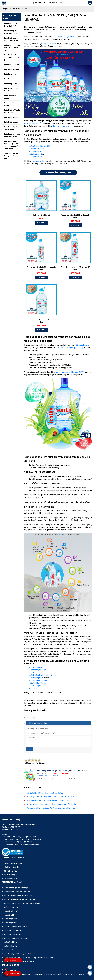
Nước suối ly (33, 688)
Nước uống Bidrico (11, 942)
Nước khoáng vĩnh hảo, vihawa (11, 90)
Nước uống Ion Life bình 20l (39, 146)
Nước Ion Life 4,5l (36, 157)
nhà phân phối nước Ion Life (63, 126)
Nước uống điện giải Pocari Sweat (16, 950)
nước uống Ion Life (67, 37)
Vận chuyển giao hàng (12, 867)
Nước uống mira (10, 74)
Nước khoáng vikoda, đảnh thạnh (12, 111)
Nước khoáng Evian (36, 678)
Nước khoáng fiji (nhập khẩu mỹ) (10, 25)
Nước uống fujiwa (11, 79)
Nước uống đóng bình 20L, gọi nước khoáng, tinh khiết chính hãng (28, 958)
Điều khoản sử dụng (11, 879)
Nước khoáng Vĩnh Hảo (37, 670)
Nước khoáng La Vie (11, 907)
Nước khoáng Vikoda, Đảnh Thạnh (16, 938)
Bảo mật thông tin (11, 875)
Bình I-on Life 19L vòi (41, 215)
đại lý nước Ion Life (49, 44)
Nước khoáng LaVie (36, 667)
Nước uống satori (10, 84)
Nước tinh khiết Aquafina (38, 680)
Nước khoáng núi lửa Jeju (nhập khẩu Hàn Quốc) (22, 903)
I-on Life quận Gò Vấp (19, 9)
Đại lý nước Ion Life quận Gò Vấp (71, 348)
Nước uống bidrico (11, 117)
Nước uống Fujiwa (10, 919)
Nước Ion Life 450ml (37, 151)
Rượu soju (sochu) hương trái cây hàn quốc (11, 156)
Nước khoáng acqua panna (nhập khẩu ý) (12, 39)
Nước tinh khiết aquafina (10, 97)
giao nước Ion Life (38, 161)
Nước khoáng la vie (11, 65)
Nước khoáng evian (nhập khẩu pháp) (11, 32)
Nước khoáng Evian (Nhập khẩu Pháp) (17, 892)
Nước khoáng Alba (11, 946)
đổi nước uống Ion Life (33, 123)
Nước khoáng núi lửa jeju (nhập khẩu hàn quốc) (12, 57)
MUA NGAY (41, 223)
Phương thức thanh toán (13, 863)
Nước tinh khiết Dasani (37, 683)
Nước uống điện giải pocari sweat (11, 128)
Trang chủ (5, 9)
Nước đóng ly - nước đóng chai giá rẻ (12, 135)
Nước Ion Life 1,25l (36, 154)
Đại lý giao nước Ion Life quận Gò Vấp (70, 372)
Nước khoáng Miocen (37, 686)
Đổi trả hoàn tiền (10, 871)
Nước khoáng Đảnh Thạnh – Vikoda (42, 675)
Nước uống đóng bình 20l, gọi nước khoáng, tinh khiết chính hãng (11, 145)
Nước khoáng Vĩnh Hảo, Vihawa (15, 927)
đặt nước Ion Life (82, 345)
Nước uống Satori (35, 672)
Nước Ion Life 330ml (37, 149)
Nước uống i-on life (11, 69)
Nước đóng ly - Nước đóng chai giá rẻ (18, 954)
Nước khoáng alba (11, 122)
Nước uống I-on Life (11, 911)
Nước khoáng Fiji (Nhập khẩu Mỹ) (16, 888)
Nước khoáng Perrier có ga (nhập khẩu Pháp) (20, 899)
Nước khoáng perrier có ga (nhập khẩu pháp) (12, 48)
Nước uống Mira (10, 915)
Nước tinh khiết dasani (10, 104)
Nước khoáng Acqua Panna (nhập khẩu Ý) (19, 895)
